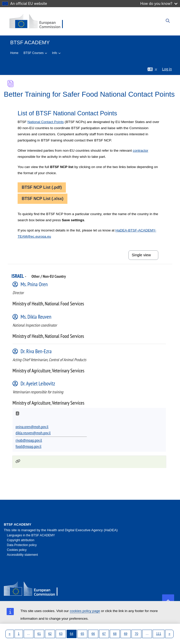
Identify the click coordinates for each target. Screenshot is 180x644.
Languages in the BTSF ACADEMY (31, 535)
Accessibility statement (22, 555)
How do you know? (159, 3)
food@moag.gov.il (28, 446)
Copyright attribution (21, 540)
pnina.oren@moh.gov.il (32, 427)
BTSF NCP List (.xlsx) (43, 199)
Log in (167, 69)
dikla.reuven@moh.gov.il (33, 433)
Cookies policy (17, 550)
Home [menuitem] (14, 53)
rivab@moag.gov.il (29, 440)
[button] (152, 69)
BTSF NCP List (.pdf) (42, 187)
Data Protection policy (22, 545)
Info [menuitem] (55, 53)
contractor (140, 151)
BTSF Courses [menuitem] (34, 53)
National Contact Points (46, 122)
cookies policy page (85, 611)
